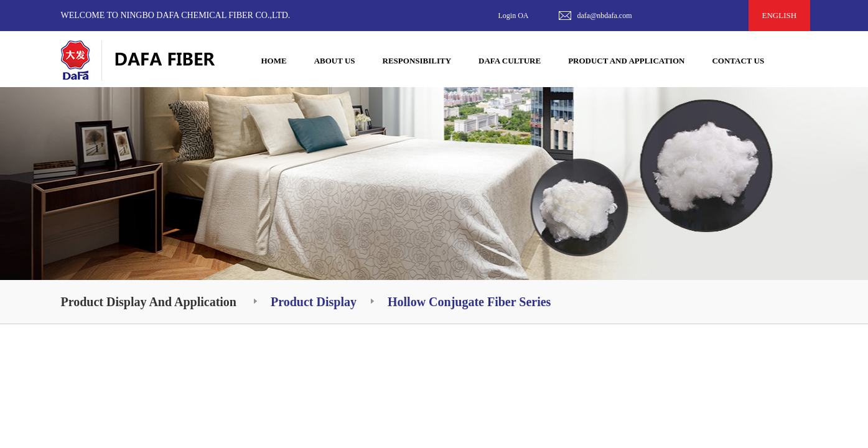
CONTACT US (738, 61)
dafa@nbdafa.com (605, 16)
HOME (274, 61)
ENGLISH (780, 15)
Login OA (514, 16)
